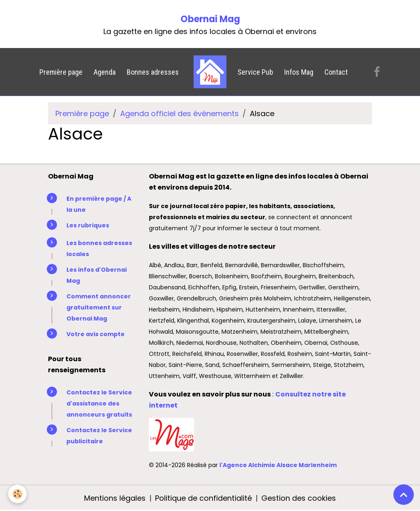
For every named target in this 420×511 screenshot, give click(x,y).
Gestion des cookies (299, 498)
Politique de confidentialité (203, 498)
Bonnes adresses (153, 72)
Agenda (105, 72)
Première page (61, 72)
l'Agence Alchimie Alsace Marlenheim (278, 465)
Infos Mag (299, 72)
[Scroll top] (404, 495)
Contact (336, 72)
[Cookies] (17, 494)
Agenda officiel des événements (179, 113)
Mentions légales (115, 498)
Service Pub (255, 72)
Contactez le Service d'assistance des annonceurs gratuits (99, 403)
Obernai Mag (210, 19)
